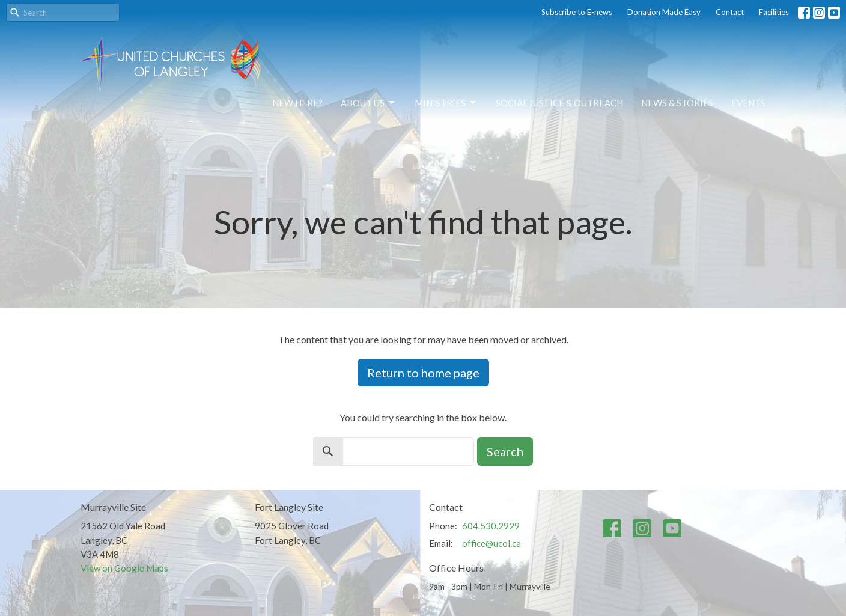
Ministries (446, 103)
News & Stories (677, 103)
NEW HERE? (297, 103)
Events (748, 103)
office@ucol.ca (491, 543)
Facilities (774, 12)
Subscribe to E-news (577, 12)
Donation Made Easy (664, 12)
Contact (730, 12)
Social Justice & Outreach (559, 103)
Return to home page (423, 373)
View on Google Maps (124, 568)
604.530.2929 (491, 526)
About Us (369, 103)
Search (505, 451)
